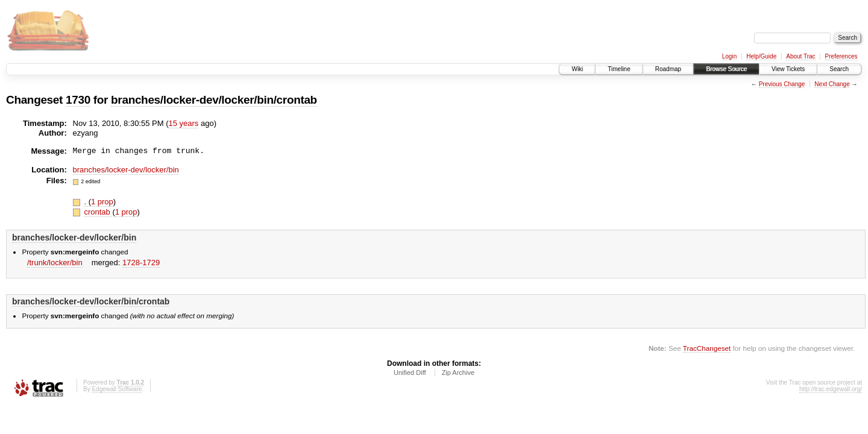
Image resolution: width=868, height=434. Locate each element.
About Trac (800, 56)
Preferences (841, 56)
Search (839, 69)
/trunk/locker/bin (55, 263)
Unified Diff (410, 373)
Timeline (619, 69)
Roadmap (668, 69)
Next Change (832, 84)
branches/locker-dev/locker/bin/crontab (214, 100)
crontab (98, 212)
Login (729, 56)
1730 (78, 100)
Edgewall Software (117, 389)
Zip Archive (458, 373)
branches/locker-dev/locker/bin (126, 170)
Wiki (577, 69)
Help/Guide (761, 56)
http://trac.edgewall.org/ (831, 389)
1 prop (102, 202)
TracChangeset (707, 348)
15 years (183, 123)
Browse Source (726, 69)
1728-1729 (141, 263)
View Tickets (788, 69)
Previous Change (782, 84)
